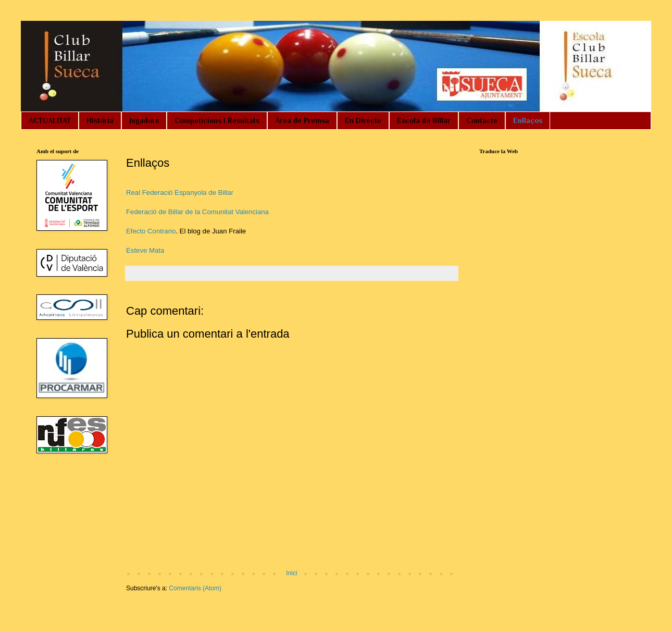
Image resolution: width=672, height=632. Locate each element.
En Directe (363, 120)
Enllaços (528, 120)
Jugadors (144, 120)
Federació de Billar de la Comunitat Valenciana (197, 212)
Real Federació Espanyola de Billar (180, 193)
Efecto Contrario (151, 231)
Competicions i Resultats (217, 120)
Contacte (482, 120)
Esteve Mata (145, 250)
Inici (291, 573)
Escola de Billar (424, 120)
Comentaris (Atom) (195, 588)
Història (100, 120)
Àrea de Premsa (302, 120)
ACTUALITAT (50, 120)
